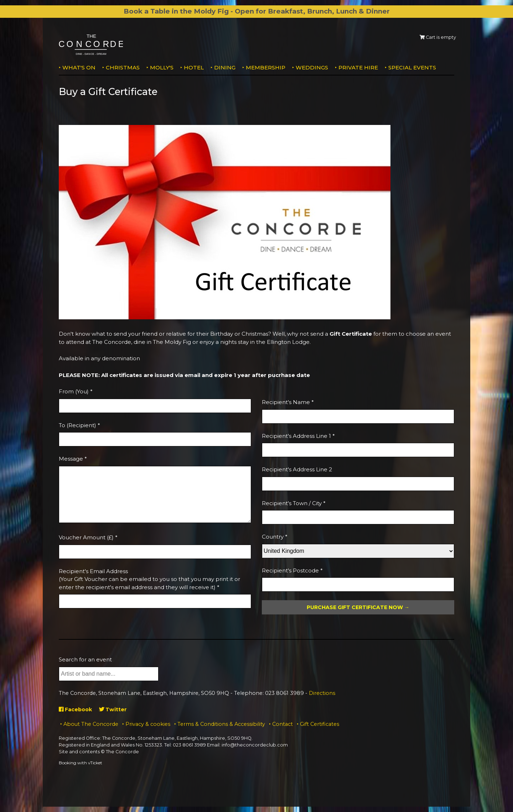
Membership (266, 67)
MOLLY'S (162, 67)
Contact (283, 724)
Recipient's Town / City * (294, 503)
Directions (322, 693)
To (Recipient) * (79, 425)
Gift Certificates (320, 724)
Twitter (115, 709)
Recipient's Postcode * (292, 570)
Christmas (123, 67)
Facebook (76, 709)
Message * (73, 459)
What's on (79, 67)
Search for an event (85, 659)
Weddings (312, 67)
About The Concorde (91, 724)
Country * (275, 537)
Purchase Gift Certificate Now (355, 607)
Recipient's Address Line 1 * (298, 436)
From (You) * (76, 391)
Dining (225, 67)
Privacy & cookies (148, 724)
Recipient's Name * (288, 402)
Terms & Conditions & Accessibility (221, 724)
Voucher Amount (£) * (88, 537)
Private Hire (358, 67)
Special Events (412, 67)
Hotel (194, 67)
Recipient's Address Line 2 (297, 469)
